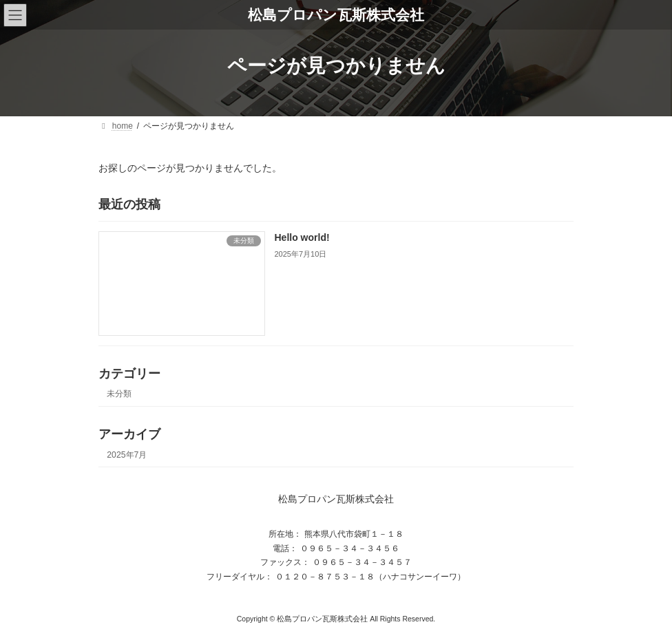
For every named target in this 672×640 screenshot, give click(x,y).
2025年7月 (127, 454)
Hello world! (302, 237)
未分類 (119, 394)
